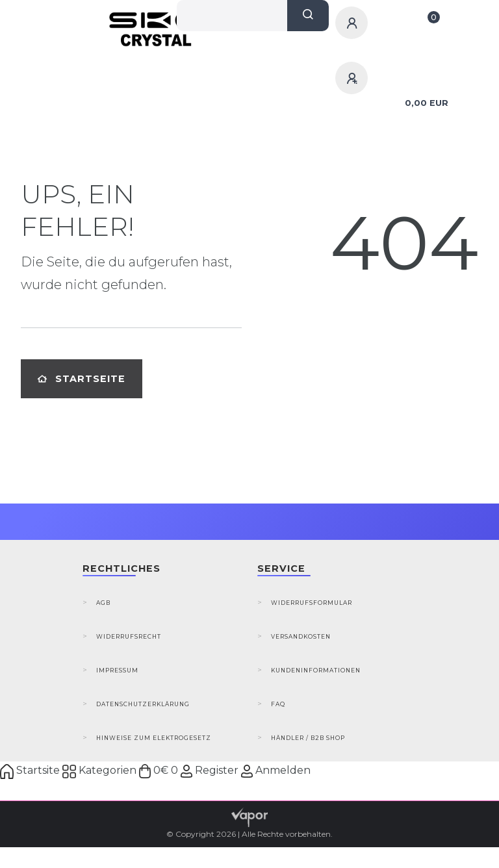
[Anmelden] (353, 23)
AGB (103, 603)
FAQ (278, 704)
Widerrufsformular (312, 603)
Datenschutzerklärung (143, 704)
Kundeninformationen (316, 670)
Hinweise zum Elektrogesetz (154, 738)
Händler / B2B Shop (308, 738)
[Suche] (308, 16)
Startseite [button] (82, 379)
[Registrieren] (353, 78)
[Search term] (232, 16)
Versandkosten (301, 636)
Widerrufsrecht (129, 636)
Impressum (117, 670)
